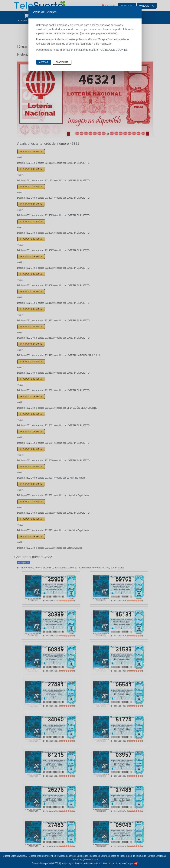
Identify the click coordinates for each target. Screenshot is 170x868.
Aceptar (44, 62)
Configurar (62, 62)
